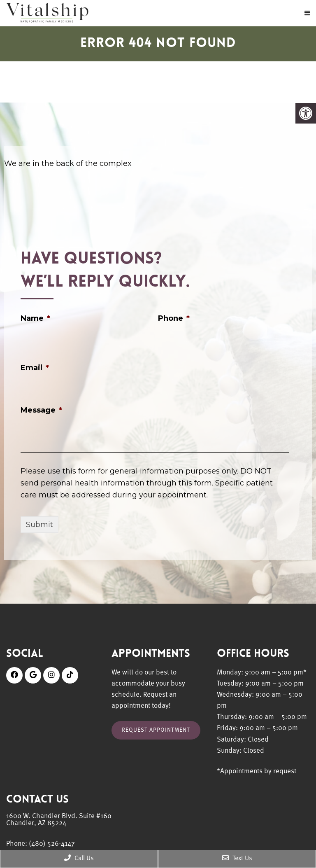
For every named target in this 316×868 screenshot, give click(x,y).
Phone (174, 318)
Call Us (79, 858)
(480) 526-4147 (52, 844)
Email (35, 368)
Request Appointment (156, 730)
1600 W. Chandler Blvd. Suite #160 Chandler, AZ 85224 (59, 820)
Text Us (237, 858)
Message (41, 410)
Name (35, 318)
